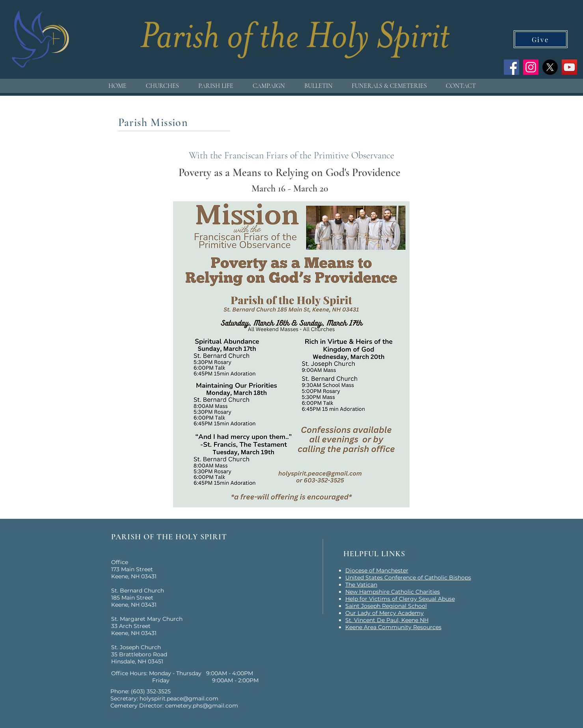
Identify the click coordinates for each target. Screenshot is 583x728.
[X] (550, 67)
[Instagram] (531, 67)
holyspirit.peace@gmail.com (179, 698)
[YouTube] (569, 67)
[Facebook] (511, 67)
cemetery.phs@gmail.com (202, 706)
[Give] (541, 39)
